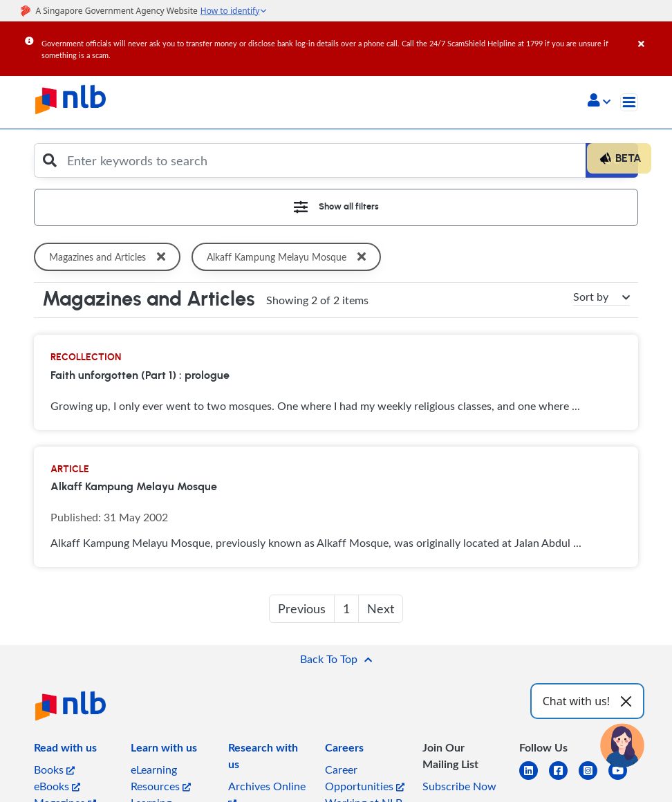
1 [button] (346, 608)
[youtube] (623, 779)
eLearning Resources (161, 778)
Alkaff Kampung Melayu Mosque (290, 257)
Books (54, 770)
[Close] (653, 34)
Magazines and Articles (110, 257)
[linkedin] (534, 779)
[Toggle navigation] (629, 102)
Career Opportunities (365, 778)
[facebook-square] (564, 779)
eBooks (57, 786)
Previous (302, 608)
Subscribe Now (459, 786)
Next (381, 608)
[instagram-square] (594, 779)
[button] (599, 102)
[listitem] (65, 750)
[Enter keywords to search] (323, 160)
